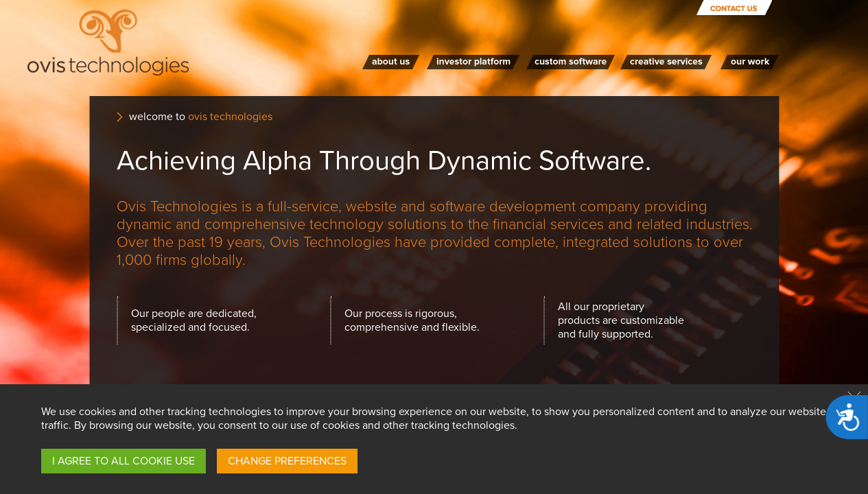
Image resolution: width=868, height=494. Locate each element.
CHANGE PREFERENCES (287, 461)
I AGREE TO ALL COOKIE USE (124, 461)
